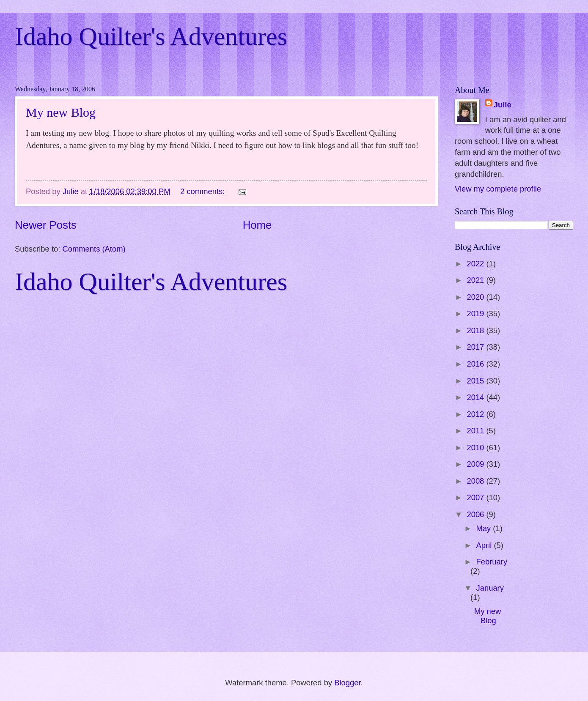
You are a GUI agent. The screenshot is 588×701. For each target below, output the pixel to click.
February (492, 562)
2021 (476, 280)
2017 (476, 347)
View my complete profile (498, 189)
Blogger (347, 683)
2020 (476, 297)
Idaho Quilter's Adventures (151, 36)
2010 (476, 448)
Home (257, 225)
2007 (476, 497)
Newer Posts (46, 225)
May (485, 528)
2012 (476, 414)
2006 (476, 514)
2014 (476, 397)
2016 (476, 364)
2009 (476, 464)
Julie (503, 105)
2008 (476, 481)
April (485, 545)
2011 (476, 431)
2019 (476, 314)
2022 (476, 264)
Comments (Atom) (94, 249)
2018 (476, 330)
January (490, 588)
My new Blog (61, 112)
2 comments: (203, 191)
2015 (476, 381)
